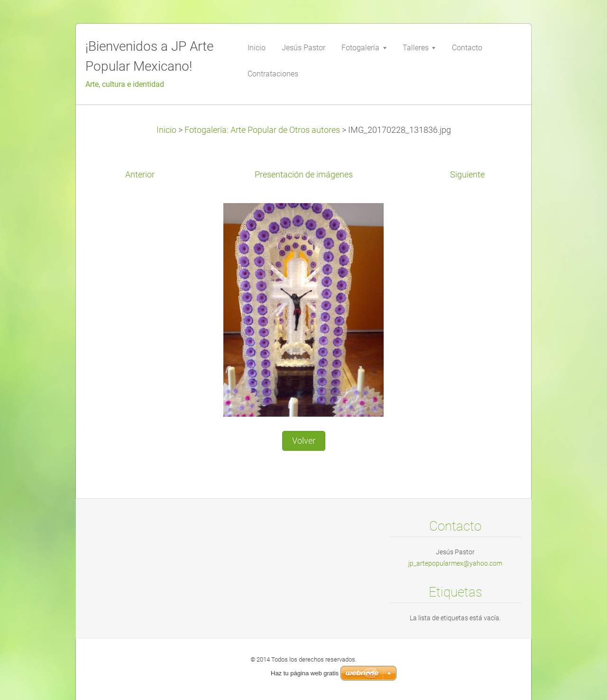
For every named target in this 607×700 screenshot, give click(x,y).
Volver (304, 441)
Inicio (166, 130)
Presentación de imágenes (304, 175)
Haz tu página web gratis (305, 673)
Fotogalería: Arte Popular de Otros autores (262, 130)
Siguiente (467, 175)
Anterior (140, 175)
